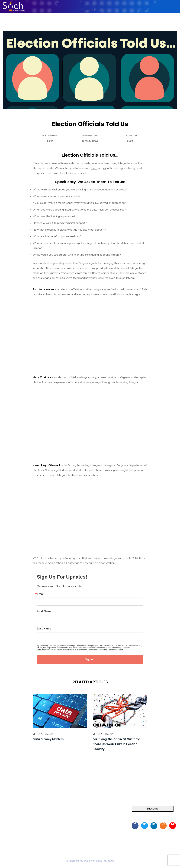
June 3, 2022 (90, 141)
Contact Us (49, 829)
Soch (50, 141)
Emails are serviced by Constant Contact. (106, 650)
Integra (4, 810)
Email (41, 594)
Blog (130, 141)
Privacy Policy (51, 835)
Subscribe (153, 809)
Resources (49, 823)
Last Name (44, 629)
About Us (48, 817)
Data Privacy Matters (48, 739)
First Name (44, 611)
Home (46, 810)
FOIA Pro (6, 817)
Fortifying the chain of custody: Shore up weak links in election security (116, 744)
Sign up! (90, 659)
